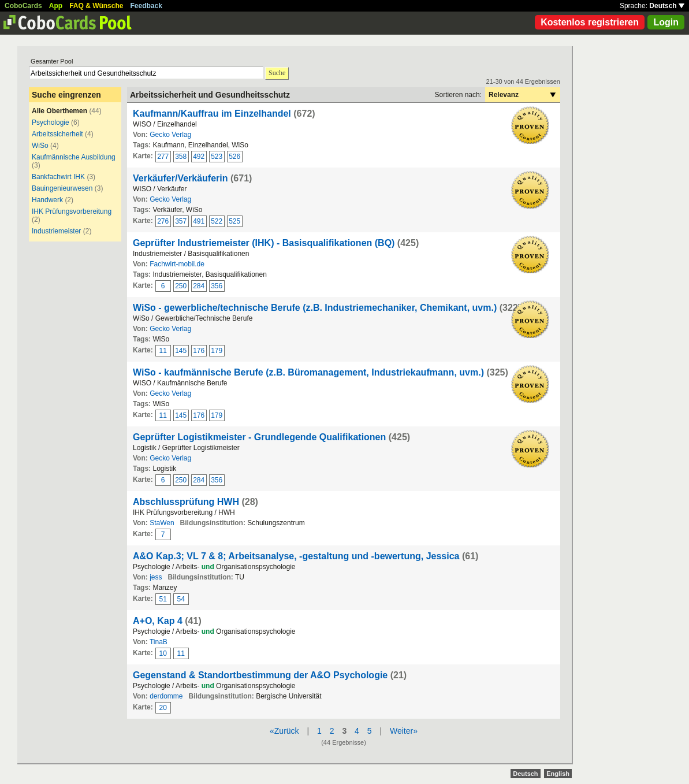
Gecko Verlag (170, 135)
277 (163, 157)
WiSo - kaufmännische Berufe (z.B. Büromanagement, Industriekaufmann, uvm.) (308, 372)
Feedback (146, 6)
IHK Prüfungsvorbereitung (72, 211)
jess (156, 577)
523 (217, 157)
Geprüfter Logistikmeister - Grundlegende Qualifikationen (259, 437)
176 (199, 351)
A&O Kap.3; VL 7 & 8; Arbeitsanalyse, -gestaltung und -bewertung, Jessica (296, 556)
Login (666, 22)
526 (234, 157)
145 (181, 351)
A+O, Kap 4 (158, 621)
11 (163, 351)
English (558, 774)
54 (181, 599)
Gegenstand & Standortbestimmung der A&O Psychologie (260, 675)
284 (199, 286)
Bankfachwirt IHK (58, 177)
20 (163, 708)
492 (199, 157)
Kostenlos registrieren (590, 22)
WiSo (40, 146)
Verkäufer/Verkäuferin (180, 178)
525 (234, 221)
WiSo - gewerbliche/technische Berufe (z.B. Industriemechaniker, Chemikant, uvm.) (315, 308)
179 (217, 351)
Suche (277, 73)
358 (181, 157)
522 (217, 221)
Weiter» (404, 731)
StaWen (162, 523)
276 (163, 221)
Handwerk (47, 200)
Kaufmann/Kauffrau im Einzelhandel (212, 114)
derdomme (166, 696)
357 (181, 221)
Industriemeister (56, 231)
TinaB (159, 642)
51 (163, 599)
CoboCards (23, 6)
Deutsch (667, 6)
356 (217, 286)
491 (199, 221)
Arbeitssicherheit (57, 134)
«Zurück (284, 731)
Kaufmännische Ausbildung (74, 157)
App (56, 6)
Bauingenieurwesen (62, 188)
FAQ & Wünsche (96, 6)
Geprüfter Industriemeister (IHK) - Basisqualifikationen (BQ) (264, 243)
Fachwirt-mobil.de (177, 264)
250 (181, 286)
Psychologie (51, 122)
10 (163, 653)
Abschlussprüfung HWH (186, 502)
